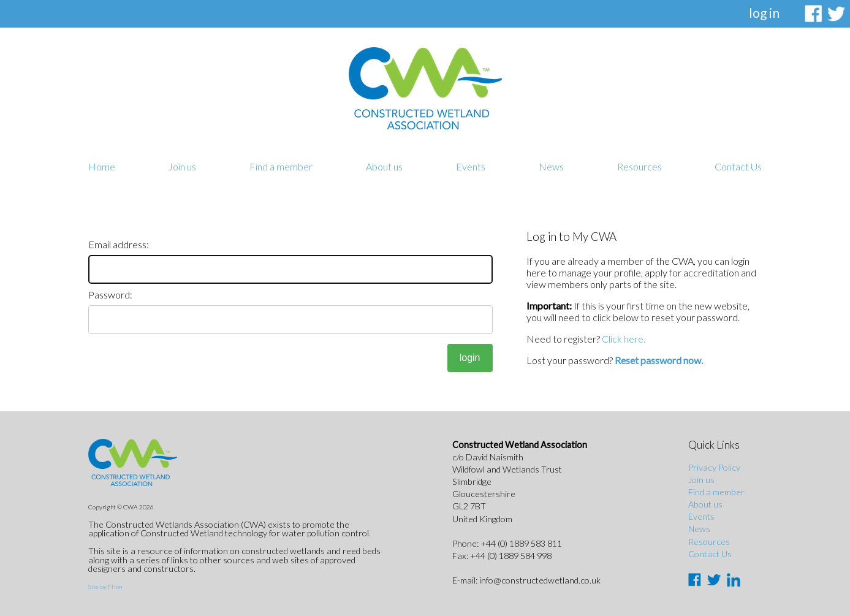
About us (384, 166)
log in (764, 13)
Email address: (119, 244)
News (551, 166)
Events (471, 166)
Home (102, 166)
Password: (110, 295)
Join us (182, 166)
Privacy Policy (714, 467)
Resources (639, 166)
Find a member (281, 166)
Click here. (624, 339)
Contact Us (738, 166)
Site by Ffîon (105, 587)
